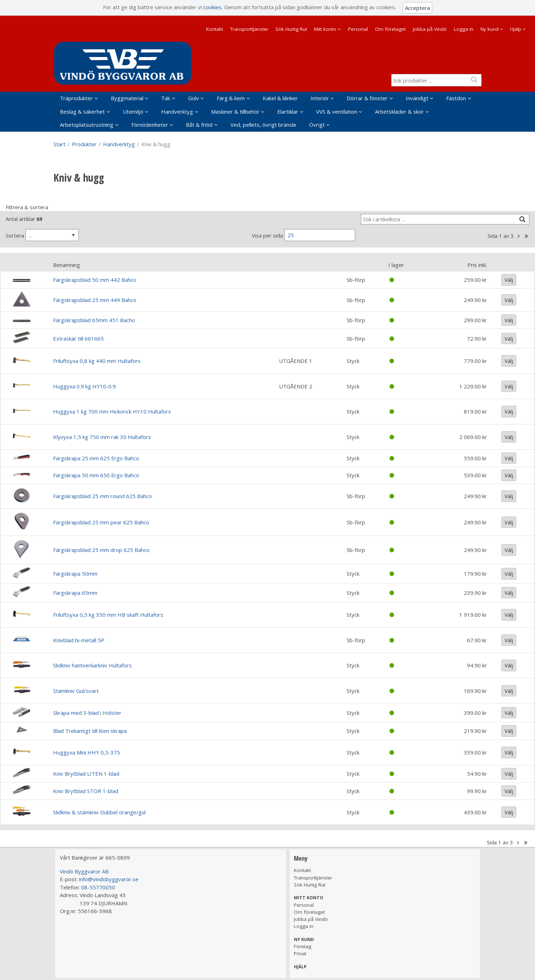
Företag (303, 946)
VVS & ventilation (337, 112)
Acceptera (417, 8)
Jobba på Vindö (430, 29)
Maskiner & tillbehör (235, 112)
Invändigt (417, 98)
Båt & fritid (199, 125)
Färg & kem (231, 98)
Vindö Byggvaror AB (84, 871)
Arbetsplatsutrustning (87, 125)
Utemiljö (133, 112)
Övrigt (317, 125)
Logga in (464, 29)
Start (59, 144)
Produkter (84, 144)
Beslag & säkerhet (82, 112)
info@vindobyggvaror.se (109, 879)
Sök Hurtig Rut (291, 29)
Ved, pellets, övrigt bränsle (263, 125)
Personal (358, 29)
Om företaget (390, 29)
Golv (193, 98)
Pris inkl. (477, 265)
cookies (212, 7)
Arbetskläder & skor (399, 112)
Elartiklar (288, 112)
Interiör (320, 98)
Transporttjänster (249, 29)
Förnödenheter (150, 125)
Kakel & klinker (280, 98)
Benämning (67, 265)
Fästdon (456, 98)
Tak (166, 98)
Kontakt (215, 29)
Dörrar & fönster (367, 98)
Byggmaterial (127, 98)
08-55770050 (98, 887)
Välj (509, 280)
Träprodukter (76, 98)
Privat (300, 953)
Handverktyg (177, 112)
